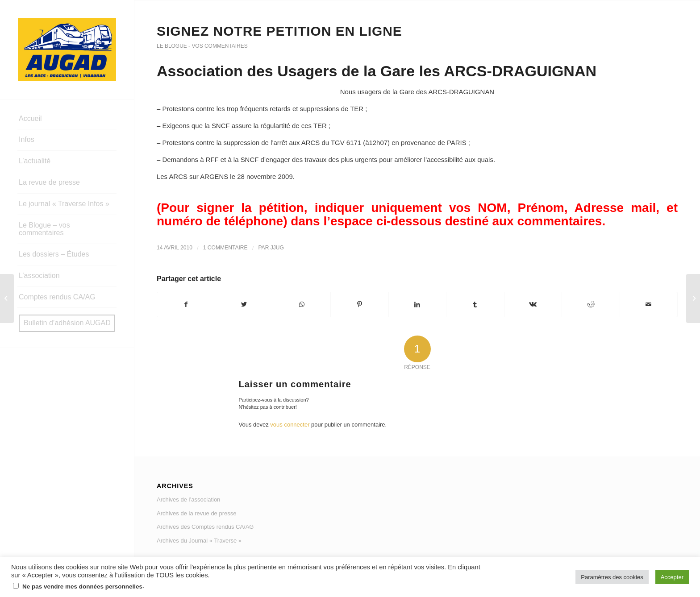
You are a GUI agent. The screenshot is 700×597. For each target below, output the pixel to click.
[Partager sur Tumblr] (475, 305)
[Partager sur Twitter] (244, 305)
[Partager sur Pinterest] (359, 305)
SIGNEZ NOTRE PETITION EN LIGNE (279, 31)
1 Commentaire (225, 248)
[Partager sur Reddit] (591, 305)
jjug (277, 248)
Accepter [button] (672, 577)
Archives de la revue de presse (196, 513)
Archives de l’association (188, 500)
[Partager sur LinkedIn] (417, 305)
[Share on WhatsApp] (302, 305)
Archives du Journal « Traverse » (199, 541)
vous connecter (290, 425)
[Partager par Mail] (649, 305)
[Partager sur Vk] (533, 305)
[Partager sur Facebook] (186, 305)
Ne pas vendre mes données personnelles (82, 587)
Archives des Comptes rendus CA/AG (205, 527)
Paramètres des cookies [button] (612, 577)
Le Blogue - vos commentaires (202, 46)
